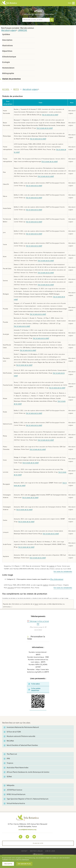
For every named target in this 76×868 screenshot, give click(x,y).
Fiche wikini (34, 684)
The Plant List (10, 754)
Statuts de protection (11, 79)
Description (7, 40)
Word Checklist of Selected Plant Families (21, 745)
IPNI (7, 759)
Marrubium (5, 30)
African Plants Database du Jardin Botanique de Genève (27, 772)
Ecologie (6, 62)
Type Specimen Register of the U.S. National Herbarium (26, 799)
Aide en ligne (50, 851)
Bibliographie (8, 73)
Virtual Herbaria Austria (14, 803)
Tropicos (9, 763)
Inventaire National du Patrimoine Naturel (21, 727)
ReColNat (9, 741)
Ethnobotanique (9, 57)
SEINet (8, 777)
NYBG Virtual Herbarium (15, 794)
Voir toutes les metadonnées (63, 571)
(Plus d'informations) (57, 579)
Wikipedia (9, 785)
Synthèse (6, 34)
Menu (71, 3)
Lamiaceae (22, 30)
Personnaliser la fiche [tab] (36, 638)
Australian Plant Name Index (16, 768)
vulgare (13, 30)
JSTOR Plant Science (13, 790)
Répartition (7, 51)
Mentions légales (36, 851)
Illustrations (7, 46)
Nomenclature (8, 68)
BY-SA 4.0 (38, 854)
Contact (24, 851)
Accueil (6, 89)
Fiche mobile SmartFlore (34, 690)
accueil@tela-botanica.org (27, 830)
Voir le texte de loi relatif (50, 115)
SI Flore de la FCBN (12, 732)
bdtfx (16, 89)
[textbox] (36, 20)
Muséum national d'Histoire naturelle (20, 736)
